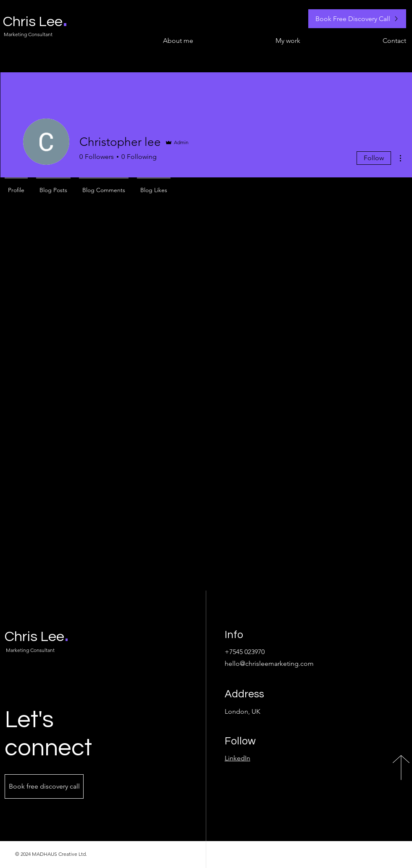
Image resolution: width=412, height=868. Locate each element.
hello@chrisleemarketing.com (269, 664)
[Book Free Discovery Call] (357, 19)
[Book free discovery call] (44, 786)
